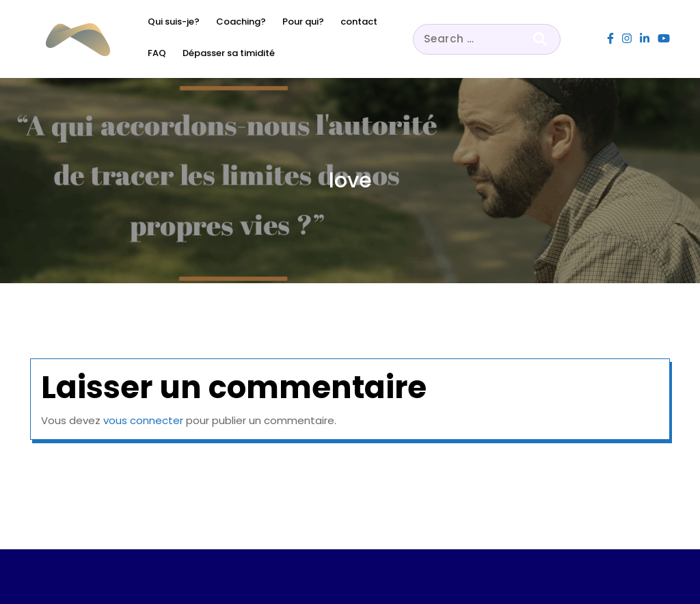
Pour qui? (303, 22)
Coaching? (241, 22)
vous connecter (143, 420)
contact (359, 22)
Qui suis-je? (174, 22)
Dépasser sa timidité (229, 53)
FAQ (157, 53)
